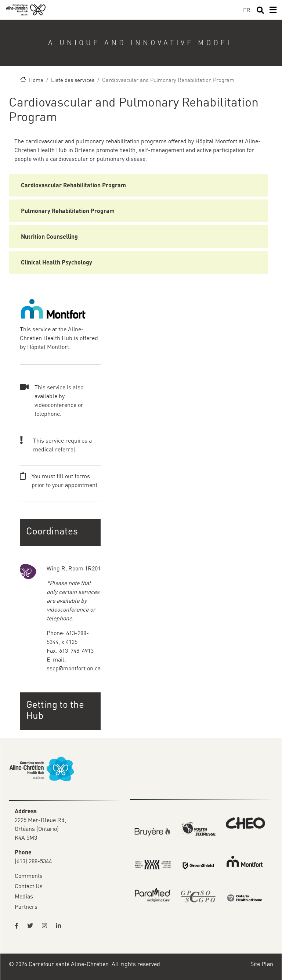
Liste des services (73, 80)
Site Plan (262, 964)
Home (36, 80)
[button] (61, 710)
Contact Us (29, 886)
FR (247, 10)
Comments (29, 876)
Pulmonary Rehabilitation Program (68, 211)
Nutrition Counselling (49, 236)
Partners (26, 907)
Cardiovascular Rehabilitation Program (73, 185)
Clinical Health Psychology (57, 262)
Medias (24, 896)
